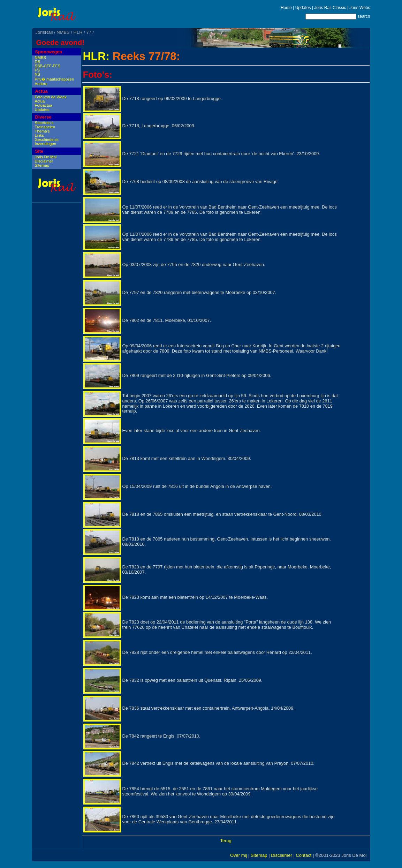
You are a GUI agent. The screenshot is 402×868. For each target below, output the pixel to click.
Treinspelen (45, 127)
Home (286, 8)
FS (37, 70)
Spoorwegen (49, 52)
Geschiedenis (47, 139)
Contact (304, 855)
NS (38, 74)
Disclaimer (44, 161)
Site (39, 151)
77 (89, 32)
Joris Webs (360, 8)
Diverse (43, 117)
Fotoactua (44, 105)
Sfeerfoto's (44, 123)
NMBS (63, 32)
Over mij (238, 855)
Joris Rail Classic (330, 8)
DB (38, 62)
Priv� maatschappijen (55, 79)
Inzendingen (46, 144)
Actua (41, 91)
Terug (226, 841)
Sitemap (42, 165)
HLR (78, 32)
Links (39, 135)
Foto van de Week (51, 97)
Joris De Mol (46, 157)
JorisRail (44, 32)
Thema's (42, 131)
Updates (303, 8)
